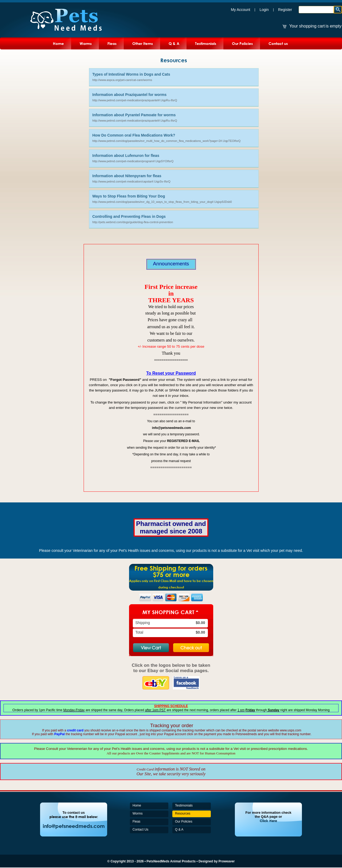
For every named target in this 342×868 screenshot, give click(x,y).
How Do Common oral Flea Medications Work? (134, 135)
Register (285, 10)
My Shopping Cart (168, 612)
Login (264, 10)
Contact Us (140, 830)
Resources (183, 813)
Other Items (143, 43)
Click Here (268, 821)
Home (58, 43)
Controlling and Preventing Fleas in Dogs (129, 216)
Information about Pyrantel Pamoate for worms (134, 115)
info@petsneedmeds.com (74, 826)
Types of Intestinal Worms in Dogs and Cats (131, 74)
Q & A (174, 43)
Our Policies (242, 43)
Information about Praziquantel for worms (130, 95)
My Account (240, 10)
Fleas (112, 43)
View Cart (151, 648)
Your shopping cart (307, 26)
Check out (191, 648)
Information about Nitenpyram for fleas (127, 176)
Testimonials (206, 43)
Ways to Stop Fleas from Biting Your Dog (129, 196)
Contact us (278, 43)
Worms (86, 43)
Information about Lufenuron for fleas (126, 156)
